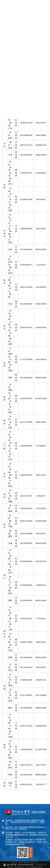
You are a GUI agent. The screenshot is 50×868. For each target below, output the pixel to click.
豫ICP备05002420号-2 (28, 862)
